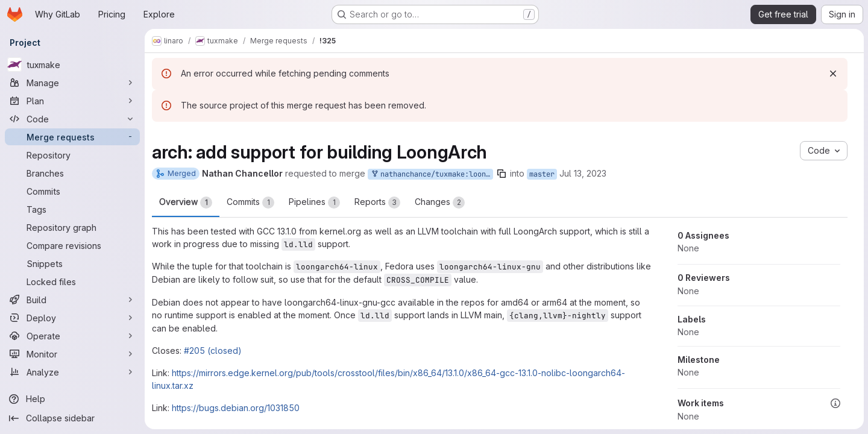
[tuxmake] (72, 64)
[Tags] (72, 209)
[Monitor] (72, 354)
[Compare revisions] (72, 245)
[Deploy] (72, 318)
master (542, 174)
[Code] (72, 119)
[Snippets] (72, 263)
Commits (250, 203)
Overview (186, 203)
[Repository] (72, 155)
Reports (377, 203)
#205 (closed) (213, 351)
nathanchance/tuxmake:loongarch (432, 175)
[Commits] (72, 191)
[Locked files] (72, 281)
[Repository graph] (72, 227)
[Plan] (72, 101)
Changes (440, 203)
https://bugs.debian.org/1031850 (236, 408)
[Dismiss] (832, 74)
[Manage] (72, 83)
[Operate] (72, 336)
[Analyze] (72, 372)
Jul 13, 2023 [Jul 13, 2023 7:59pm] (583, 173)
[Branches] (72, 173)
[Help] (72, 399)
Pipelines (314, 203)
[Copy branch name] (502, 174)
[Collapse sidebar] (72, 418)
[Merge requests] (72, 137)
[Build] (72, 300)
